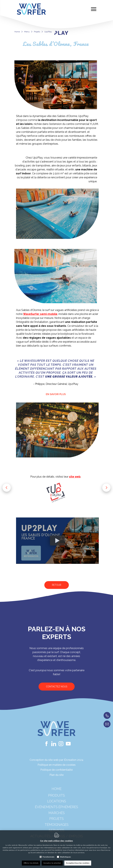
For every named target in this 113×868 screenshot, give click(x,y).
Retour (57, 585)
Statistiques (66, 857)
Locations (57, 805)
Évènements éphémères (56, 811)
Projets (37, 32)
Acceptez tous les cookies (78, 863)
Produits (56, 800)
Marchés (57, 817)
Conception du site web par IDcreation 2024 (56, 760)
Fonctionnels (49, 857)
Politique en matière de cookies (57, 765)
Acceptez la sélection (52, 863)
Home (17, 32)
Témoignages (57, 829)
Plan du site (56, 775)
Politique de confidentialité (56, 770)
